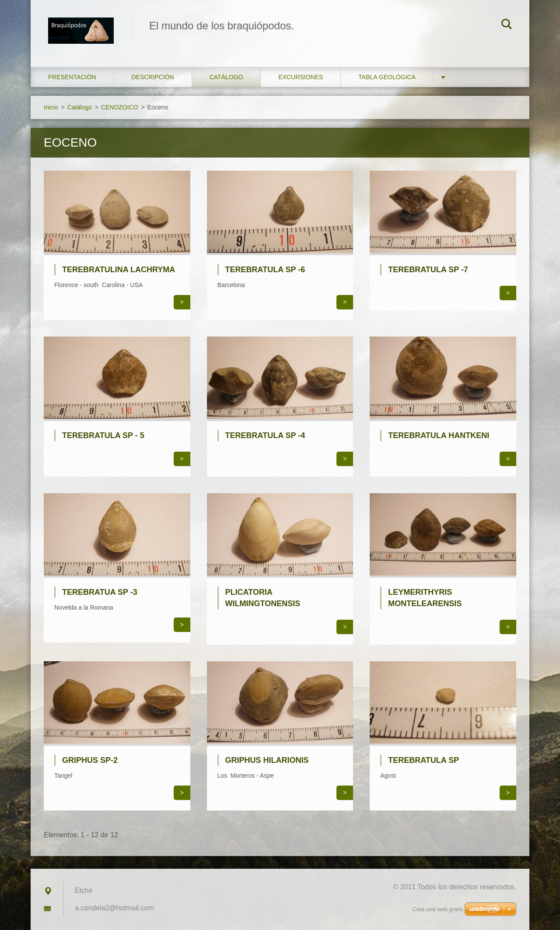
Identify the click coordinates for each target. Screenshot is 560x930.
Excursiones (301, 77)
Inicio (51, 107)
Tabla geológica (387, 77)
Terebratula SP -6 (265, 270)
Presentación (72, 77)
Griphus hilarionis (267, 760)
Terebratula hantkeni (439, 435)
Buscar (507, 25)
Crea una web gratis (437, 909)
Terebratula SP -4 (265, 435)
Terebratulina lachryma (119, 270)
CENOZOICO (120, 107)
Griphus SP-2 (90, 760)
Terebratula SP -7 (428, 270)
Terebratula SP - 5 (103, 435)
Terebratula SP (423, 760)
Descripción (152, 77)
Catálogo (226, 77)
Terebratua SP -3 (100, 592)
